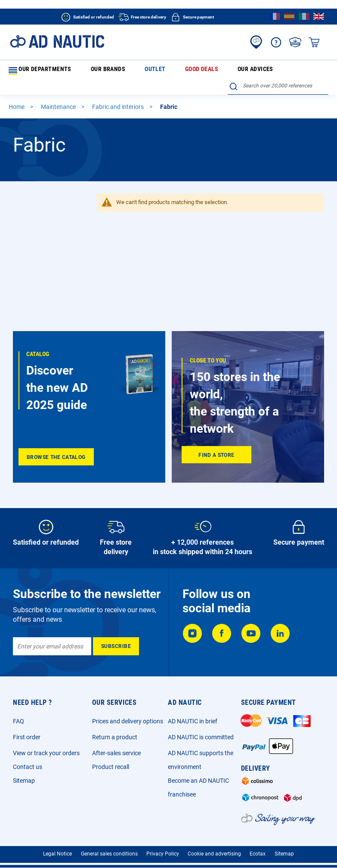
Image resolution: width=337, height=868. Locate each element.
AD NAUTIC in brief (193, 716)
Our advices (187, 71)
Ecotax (258, 849)
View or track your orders (46, 748)
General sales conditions (109, 849)
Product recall (111, 762)
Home (17, 93)
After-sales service (116, 748)
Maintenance (59, 93)
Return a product (115, 732)
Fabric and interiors (119, 93)
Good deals (151, 71)
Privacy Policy (163, 849)
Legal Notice (57, 849)
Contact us (28, 762)
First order (27, 732)
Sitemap (24, 776)
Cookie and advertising (214, 849)
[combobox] (278, 69)
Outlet (121, 71)
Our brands (90, 71)
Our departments (38, 71)
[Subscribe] (116, 642)
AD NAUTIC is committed (201, 732)
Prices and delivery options (128, 716)
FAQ (19, 716)
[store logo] (57, 42)
